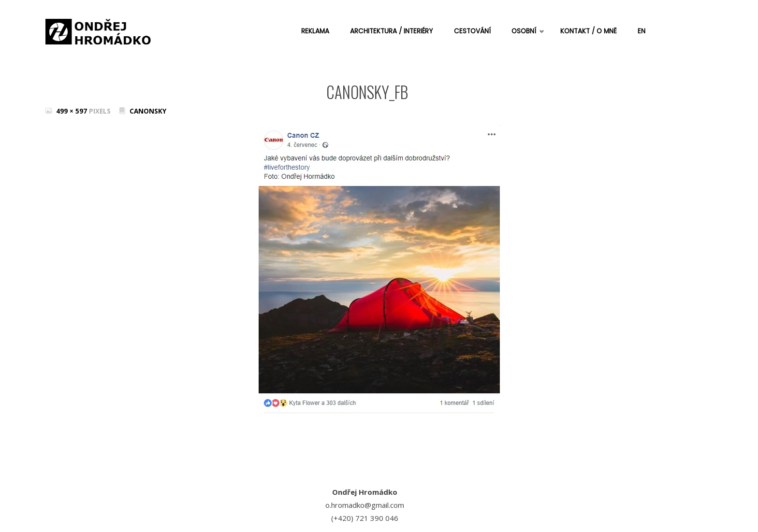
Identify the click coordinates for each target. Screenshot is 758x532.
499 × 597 (73, 111)
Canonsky (148, 111)
